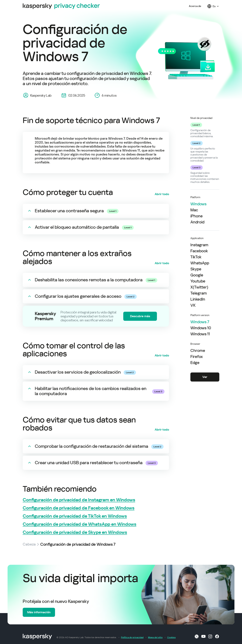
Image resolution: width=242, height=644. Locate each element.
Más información (39, 612)
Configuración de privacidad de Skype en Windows (75, 532)
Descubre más (140, 316)
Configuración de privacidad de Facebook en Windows (79, 508)
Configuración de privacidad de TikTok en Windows (75, 516)
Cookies (171, 637)
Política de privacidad (132, 637)
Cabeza (29, 544)
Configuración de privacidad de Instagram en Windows (79, 500)
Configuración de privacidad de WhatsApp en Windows (80, 524)
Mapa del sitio (155, 637)
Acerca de (195, 6)
